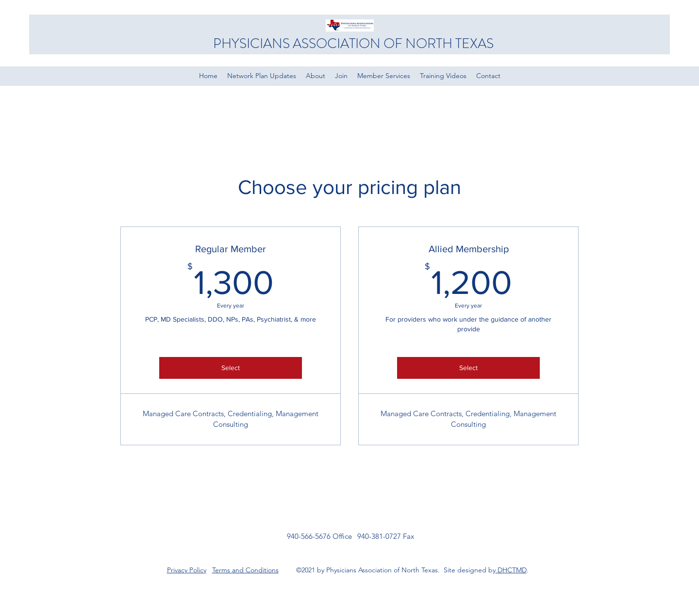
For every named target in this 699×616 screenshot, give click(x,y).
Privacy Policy (187, 570)
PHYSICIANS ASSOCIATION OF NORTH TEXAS (353, 44)
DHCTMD (511, 570)
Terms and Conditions (245, 570)
